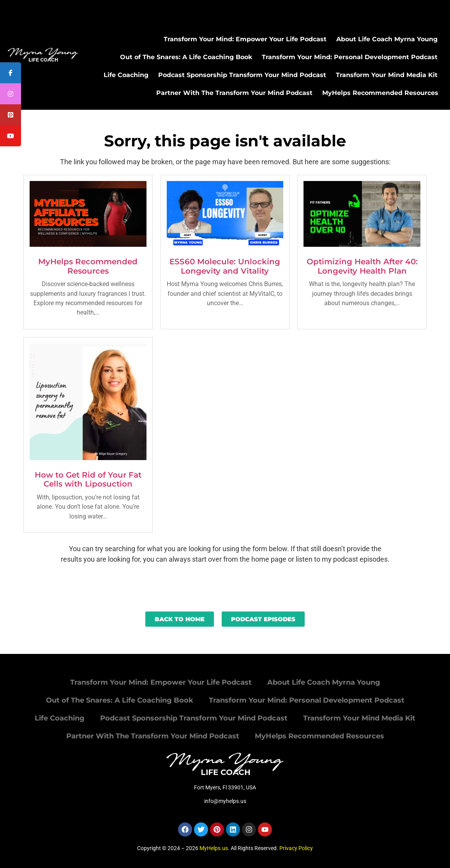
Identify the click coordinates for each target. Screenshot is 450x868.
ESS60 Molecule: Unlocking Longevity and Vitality (225, 266)
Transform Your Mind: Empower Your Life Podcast (245, 39)
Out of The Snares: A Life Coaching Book (186, 57)
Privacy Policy (296, 848)
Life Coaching (126, 75)
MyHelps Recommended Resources (380, 93)
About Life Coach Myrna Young (387, 39)
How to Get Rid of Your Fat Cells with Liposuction (88, 480)
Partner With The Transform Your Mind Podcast (234, 93)
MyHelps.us (214, 848)
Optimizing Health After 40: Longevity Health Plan (362, 266)
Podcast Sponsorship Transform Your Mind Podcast (242, 75)
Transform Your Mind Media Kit (387, 75)
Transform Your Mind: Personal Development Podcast (350, 57)
